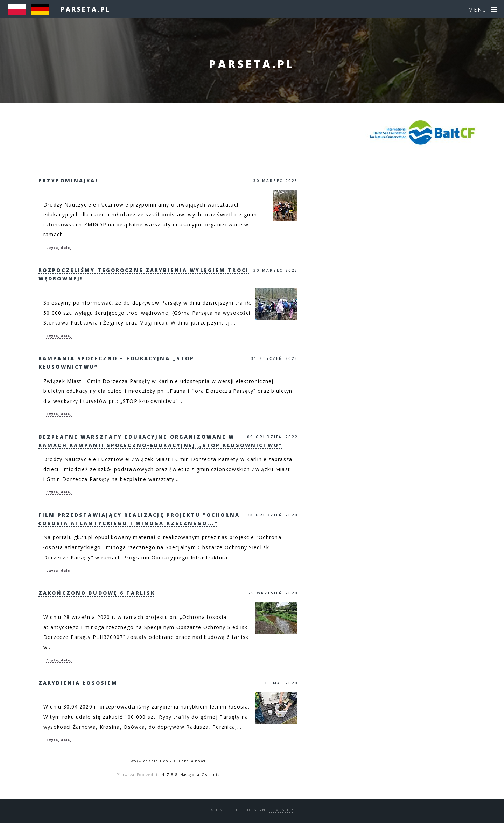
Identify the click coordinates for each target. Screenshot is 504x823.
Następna (190, 775)
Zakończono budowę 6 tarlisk (97, 593)
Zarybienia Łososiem (78, 683)
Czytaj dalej (59, 248)
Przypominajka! (68, 180)
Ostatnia (211, 775)
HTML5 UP (282, 810)
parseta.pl (86, 9)
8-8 (174, 775)
